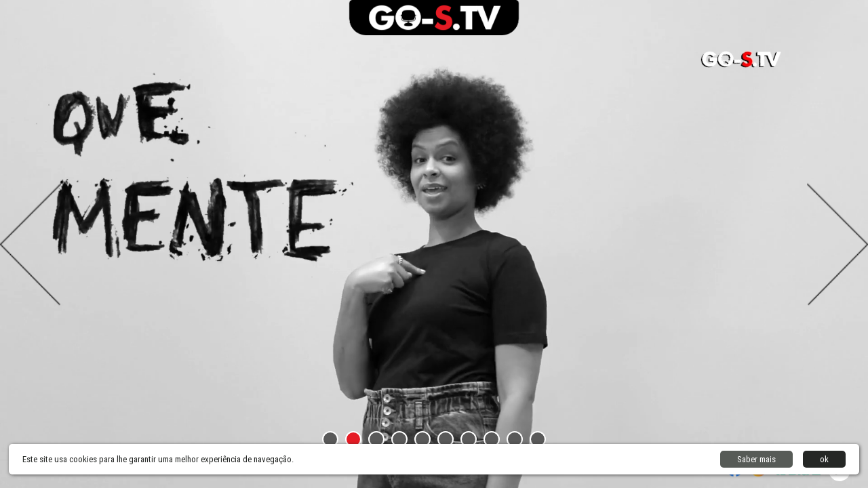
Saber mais (756, 459)
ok (824, 459)
